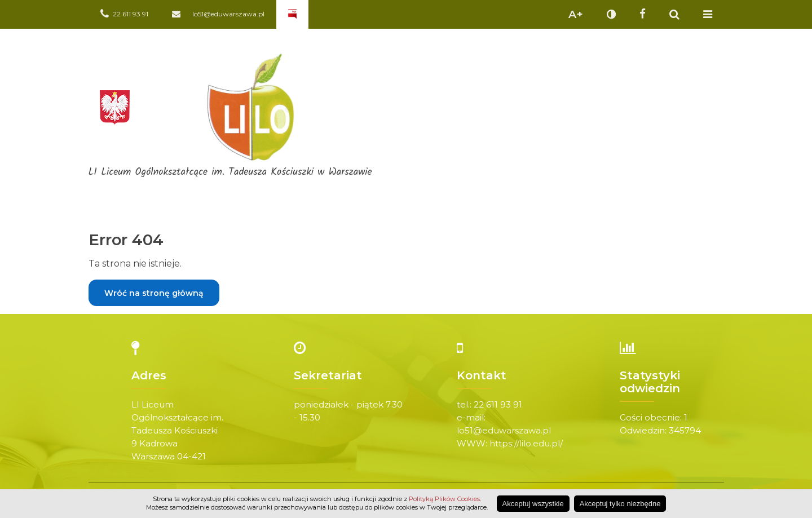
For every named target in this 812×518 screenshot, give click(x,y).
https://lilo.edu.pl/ (526, 443)
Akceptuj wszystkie (533, 504)
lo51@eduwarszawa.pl (504, 430)
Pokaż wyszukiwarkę (674, 14)
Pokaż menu (708, 14)
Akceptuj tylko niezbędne (620, 504)
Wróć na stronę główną (154, 293)
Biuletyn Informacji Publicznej (292, 14)
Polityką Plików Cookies (444, 499)
